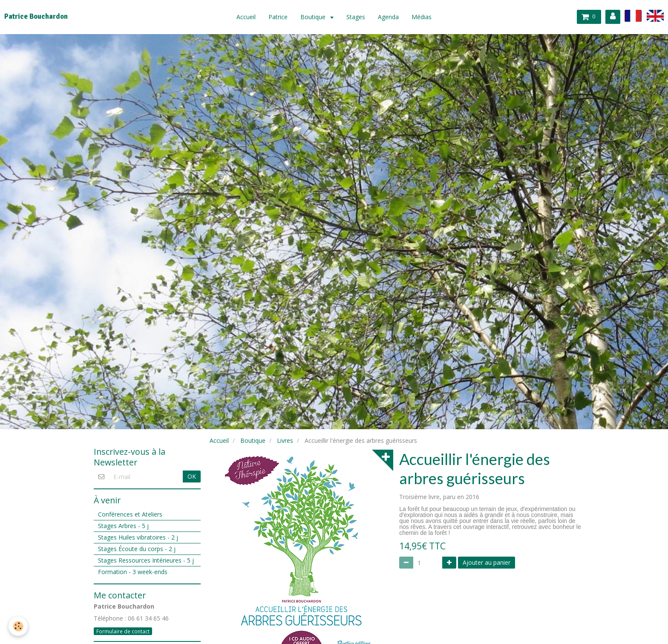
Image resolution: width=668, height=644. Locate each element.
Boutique (314, 17)
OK (192, 476)
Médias (422, 17)
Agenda (388, 17)
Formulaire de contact (123, 631)
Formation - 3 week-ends (133, 572)
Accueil (246, 17)
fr (633, 16)
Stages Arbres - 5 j (123, 526)
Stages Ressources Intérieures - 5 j (146, 560)
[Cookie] (18, 626)
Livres (285, 440)
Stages (356, 17)
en (655, 16)
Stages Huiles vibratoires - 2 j (138, 537)
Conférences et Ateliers (130, 514)
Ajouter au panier (487, 562)
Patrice (278, 17)
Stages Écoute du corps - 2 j (137, 549)
